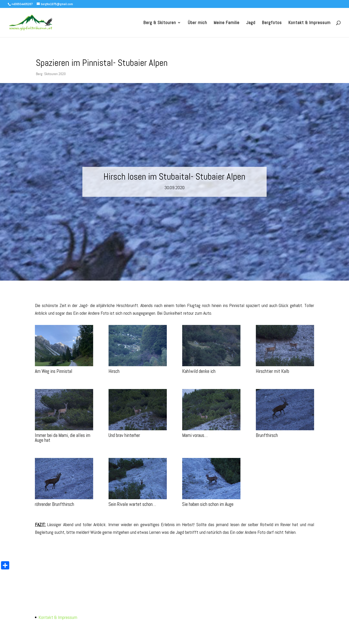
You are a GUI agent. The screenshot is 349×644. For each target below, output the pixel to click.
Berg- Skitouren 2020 (51, 74)
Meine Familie (227, 23)
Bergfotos (272, 23)
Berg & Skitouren (160, 23)
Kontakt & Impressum (309, 23)
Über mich (197, 23)
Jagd (251, 23)
